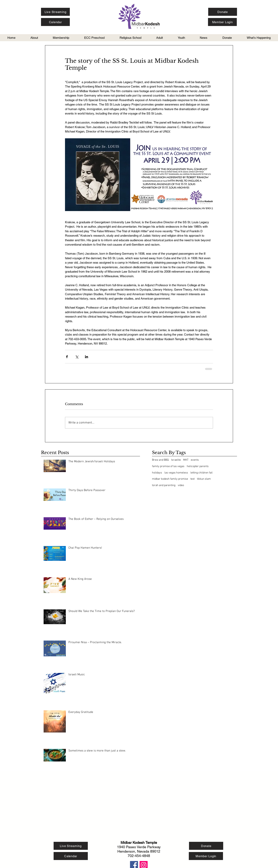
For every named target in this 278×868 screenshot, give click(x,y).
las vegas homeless (176, 473)
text (192, 479)
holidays (157, 473)
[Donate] (223, 12)
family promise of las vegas (168, 466)
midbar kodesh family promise (170, 479)
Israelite (176, 460)
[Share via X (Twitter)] (77, 357)
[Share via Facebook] (67, 357)
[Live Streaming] (55, 12)
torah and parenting (164, 485)
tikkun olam (204, 479)
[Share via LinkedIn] (86, 357)
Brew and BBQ (160, 460)
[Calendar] (55, 22)
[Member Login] (222, 22)
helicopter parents (198, 466)
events (195, 460)
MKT (186, 460)
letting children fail (201, 473)
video (181, 485)
